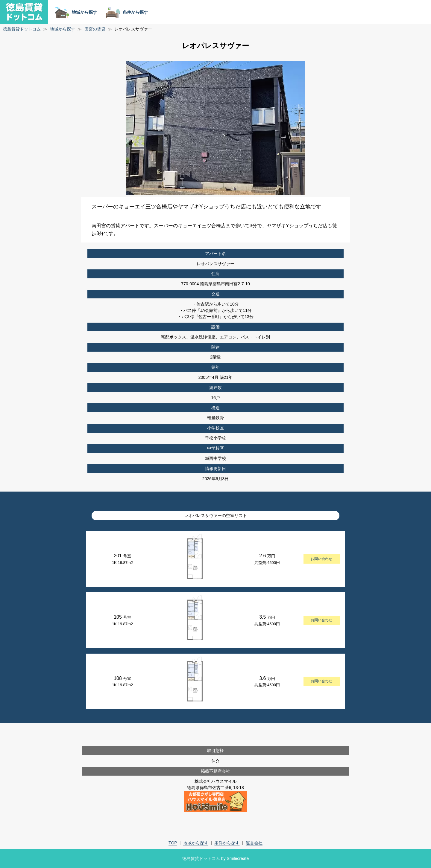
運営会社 (254, 843)
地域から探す (75, 12)
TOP (173, 843)
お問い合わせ (321, 559)
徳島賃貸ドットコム (22, 29)
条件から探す (125, 12)
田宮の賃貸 (95, 29)
